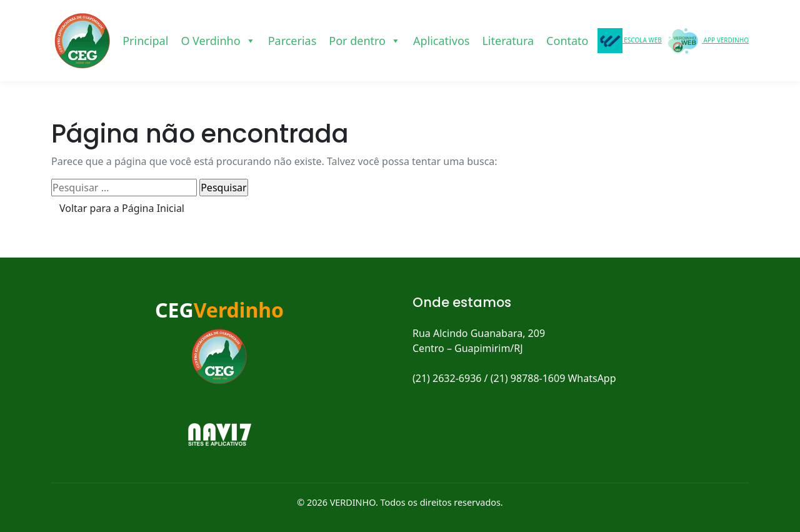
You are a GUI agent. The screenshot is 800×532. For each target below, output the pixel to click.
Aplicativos (441, 41)
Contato (567, 41)
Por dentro (365, 41)
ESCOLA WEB (630, 41)
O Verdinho (218, 41)
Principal (145, 41)
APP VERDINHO (707, 41)
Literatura (508, 41)
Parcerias (292, 41)
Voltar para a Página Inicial (122, 208)
